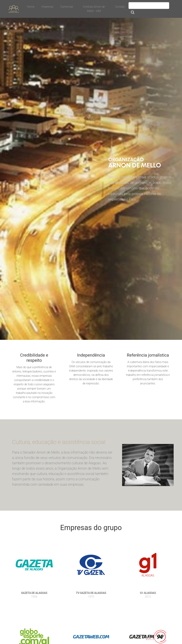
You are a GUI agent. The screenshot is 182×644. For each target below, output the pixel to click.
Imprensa (47, 7)
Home (31, 7)
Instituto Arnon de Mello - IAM (94, 9)
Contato (120, 7)
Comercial (67, 7)
